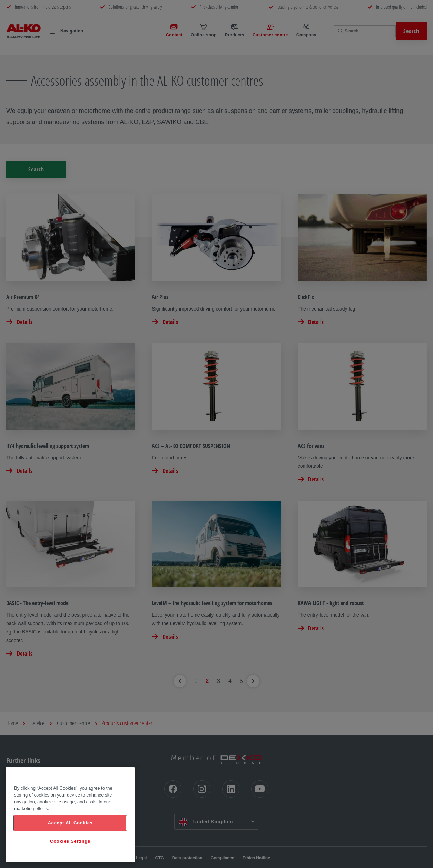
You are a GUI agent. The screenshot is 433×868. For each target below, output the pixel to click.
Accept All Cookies (70, 823)
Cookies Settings (70, 841)
